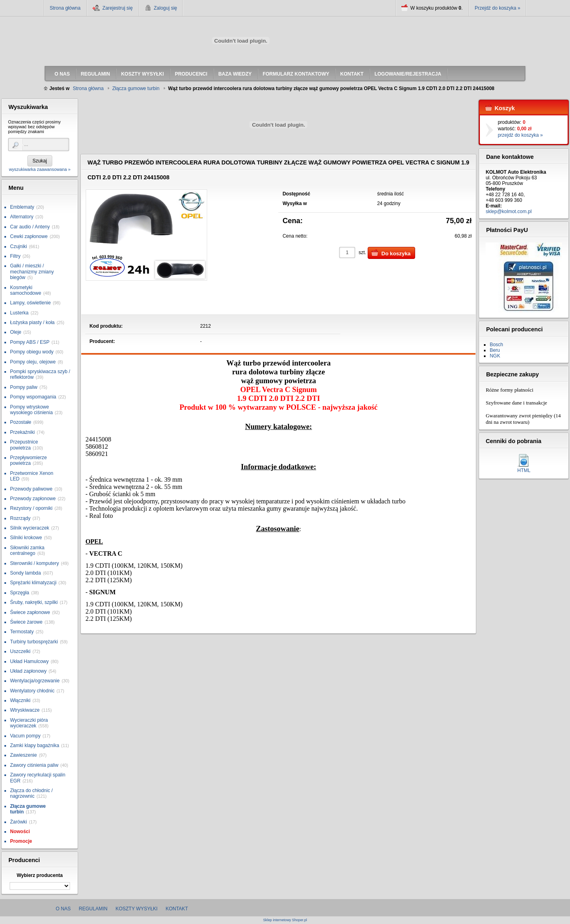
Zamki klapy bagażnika (35, 745)
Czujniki (19, 246)
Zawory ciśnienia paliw (34, 765)
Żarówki (19, 822)
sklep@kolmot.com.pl (508, 211)
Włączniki (20, 700)
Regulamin (93, 909)
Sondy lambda (26, 573)
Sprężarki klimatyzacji (33, 583)
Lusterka (19, 313)
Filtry (15, 256)
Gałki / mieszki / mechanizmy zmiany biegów (32, 272)
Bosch (496, 345)
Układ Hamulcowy (29, 661)
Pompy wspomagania (33, 397)
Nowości (20, 832)
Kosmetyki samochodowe (26, 290)
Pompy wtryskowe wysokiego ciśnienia (31, 410)
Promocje (21, 841)
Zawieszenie (24, 755)
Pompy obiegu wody (32, 352)
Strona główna (65, 8)
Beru (495, 350)
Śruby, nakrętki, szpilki (34, 602)
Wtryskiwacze (25, 710)
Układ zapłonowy (28, 671)
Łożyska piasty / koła (32, 322)
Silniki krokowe (26, 538)
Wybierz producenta (39, 875)
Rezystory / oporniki (31, 508)
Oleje (16, 332)
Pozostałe (21, 422)
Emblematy (22, 207)
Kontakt (177, 909)
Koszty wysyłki (136, 909)
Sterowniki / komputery (34, 563)
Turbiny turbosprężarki (34, 642)
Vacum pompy (25, 736)
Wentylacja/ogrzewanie (35, 681)
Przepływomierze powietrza (28, 460)
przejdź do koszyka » (520, 135)
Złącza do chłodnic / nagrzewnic (31, 793)
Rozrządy (20, 518)
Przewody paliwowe (31, 489)
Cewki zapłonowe (29, 236)
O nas (63, 909)
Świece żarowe (26, 622)
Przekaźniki (22, 432)
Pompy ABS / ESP (30, 342)
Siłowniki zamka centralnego (27, 550)
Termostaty (22, 632)
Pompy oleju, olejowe (33, 362)
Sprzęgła (20, 593)
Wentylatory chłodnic (32, 691)
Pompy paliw (24, 387)
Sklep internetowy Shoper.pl (285, 920)
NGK (495, 356)
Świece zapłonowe (30, 612)
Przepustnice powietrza (24, 445)
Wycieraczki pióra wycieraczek (29, 723)
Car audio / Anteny (30, 227)
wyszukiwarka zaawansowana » (40, 169)
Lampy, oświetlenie (30, 303)
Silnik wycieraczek (30, 528)
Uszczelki (20, 651)
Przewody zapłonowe (33, 499)
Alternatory (22, 217)
